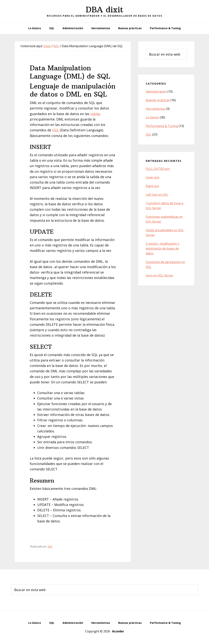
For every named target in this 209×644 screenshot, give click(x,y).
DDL (56, 130)
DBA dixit (104, 10)
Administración (156, 91)
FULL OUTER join (158, 169)
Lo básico (152, 117)
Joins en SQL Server (160, 275)
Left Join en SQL (157, 195)
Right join (152, 186)
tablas (95, 114)
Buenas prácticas (158, 100)
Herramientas (155, 109)
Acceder (118, 631)
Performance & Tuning (162, 126)
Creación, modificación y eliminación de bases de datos (163, 248)
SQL (50, 546)
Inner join (153, 177)
